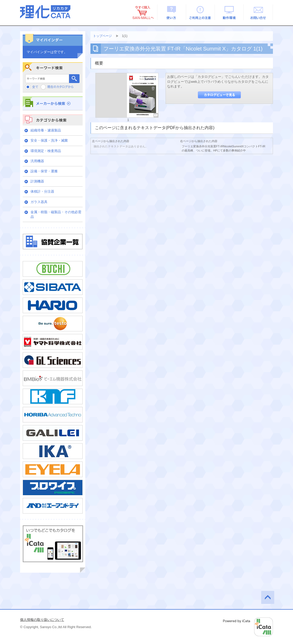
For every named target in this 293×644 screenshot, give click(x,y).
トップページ (102, 36)
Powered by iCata (248, 627)
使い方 (172, 12)
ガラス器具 (39, 202)
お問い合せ (258, 12)
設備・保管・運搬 (44, 171)
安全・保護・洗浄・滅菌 (49, 140)
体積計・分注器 (42, 191)
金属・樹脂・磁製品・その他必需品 (56, 214)
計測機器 (37, 181)
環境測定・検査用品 (46, 151)
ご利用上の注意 (201, 12)
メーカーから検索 (53, 103)
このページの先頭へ (268, 597)
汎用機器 (37, 161)
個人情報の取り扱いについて (42, 620)
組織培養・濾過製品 (46, 130)
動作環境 (230, 12)
